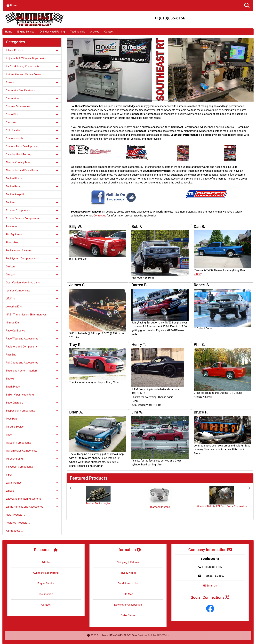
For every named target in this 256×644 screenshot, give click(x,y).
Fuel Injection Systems (19, 251)
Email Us (210, 586)
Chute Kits (32, 114)
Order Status (128, 615)
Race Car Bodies (32, 331)
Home (12, 5)
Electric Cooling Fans (32, 162)
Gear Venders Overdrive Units (23, 283)
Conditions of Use (128, 583)
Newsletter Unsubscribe (128, 605)
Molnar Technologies (98, 503)
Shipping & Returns (128, 562)
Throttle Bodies (32, 427)
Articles (95, 32)
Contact (109, 32)
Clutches (32, 122)
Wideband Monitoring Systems (32, 499)
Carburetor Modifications (20, 90)
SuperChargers (32, 403)
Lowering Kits (32, 307)
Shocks (32, 379)
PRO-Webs (163, 635)
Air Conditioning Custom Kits (32, 66)
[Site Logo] (44, 19)
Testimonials (77, 32)
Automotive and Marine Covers (24, 74)
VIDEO (197, 274)
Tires (32, 435)
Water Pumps (32, 483)
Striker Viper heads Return (21, 395)
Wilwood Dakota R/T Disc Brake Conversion (222, 506)
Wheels (32, 491)
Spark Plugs (32, 387)
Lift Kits (32, 299)
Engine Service (26, 32)
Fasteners (32, 227)
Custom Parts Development (32, 146)
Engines (32, 202)
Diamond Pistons (160, 507)
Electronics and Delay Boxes (32, 170)
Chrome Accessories (32, 106)
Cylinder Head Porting (52, 32)
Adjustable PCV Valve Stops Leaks (26, 58)
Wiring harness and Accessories (32, 507)
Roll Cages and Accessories (32, 363)
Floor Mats (32, 243)
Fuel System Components (32, 259)
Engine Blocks (14, 178)
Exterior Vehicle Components (32, 219)
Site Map (128, 594)
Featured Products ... (18, 523)
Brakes (32, 82)
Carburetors (32, 98)
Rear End (32, 355)
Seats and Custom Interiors (32, 371)
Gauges (32, 275)
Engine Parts (32, 186)
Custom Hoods (32, 138)
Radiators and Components (32, 347)
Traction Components (32, 443)
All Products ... (14, 531)
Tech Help (12, 419)
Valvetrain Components (32, 467)
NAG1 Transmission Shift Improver (26, 315)
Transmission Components (32, 451)
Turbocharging (32, 459)
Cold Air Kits (32, 130)
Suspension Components (32, 411)
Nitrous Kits (32, 323)
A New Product (32, 50)
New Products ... (15, 515)
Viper (9, 475)
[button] (247, 5)
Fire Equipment (32, 235)
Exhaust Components (32, 211)
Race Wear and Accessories (32, 339)
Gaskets (32, 267)
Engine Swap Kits (16, 194)
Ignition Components (32, 291)
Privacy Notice (128, 573)
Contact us (100, 216)
